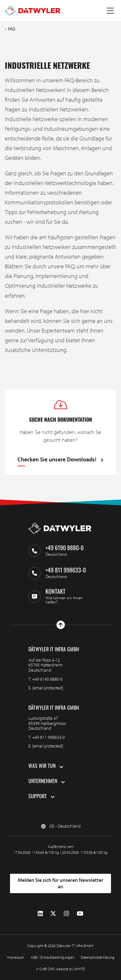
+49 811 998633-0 (48, 737)
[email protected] (48, 688)
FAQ (12, 29)
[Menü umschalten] (110, 11)
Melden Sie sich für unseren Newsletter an (60, 883)
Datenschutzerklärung (98, 957)
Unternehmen (43, 782)
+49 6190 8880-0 (47, 679)
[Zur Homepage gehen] (33, 11)
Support (38, 797)
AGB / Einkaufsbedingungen (52, 957)
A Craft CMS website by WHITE (60, 969)
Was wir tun (42, 767)
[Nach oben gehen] (61, 625)
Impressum (15, 957)
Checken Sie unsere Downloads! (57, 460)
